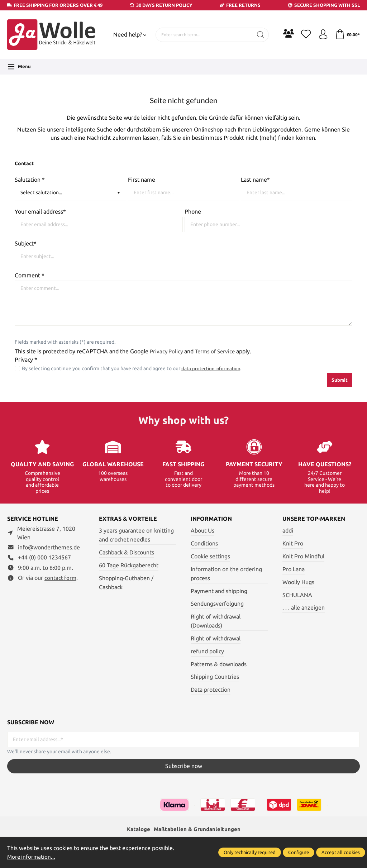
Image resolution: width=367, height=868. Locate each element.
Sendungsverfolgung (217, 604)
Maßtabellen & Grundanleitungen (198, 829)
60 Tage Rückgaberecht (129, 565)
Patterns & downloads (219, 664)
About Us (202, 531)
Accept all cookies (341, 852)
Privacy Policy (167, 351)
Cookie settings (210, 556)
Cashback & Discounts (127, 552)
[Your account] (321, 35)
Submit (340, 380)
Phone (193, 212)
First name (142, 180)
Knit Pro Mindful (303, 556)
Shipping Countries (215, 677)
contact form (61, 578)
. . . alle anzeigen (304, 608)
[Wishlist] (304, 35)
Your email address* (40, 212)
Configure (299, 852)
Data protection (211, 690)
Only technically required (250, 852)
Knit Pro (293, 543)
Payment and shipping (219, 591)
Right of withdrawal (216, 638)
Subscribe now (184, 766)
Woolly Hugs (298, 582)
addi (288, 531)
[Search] (258, 35)
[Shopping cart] (347, 35)
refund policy (207, 651)
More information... (32, 857)
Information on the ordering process (226, 574)
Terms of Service (218, 351)
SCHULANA (297, 595)
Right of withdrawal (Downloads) (216, 621)
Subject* (26, 244)
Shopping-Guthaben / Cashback (126, 583)
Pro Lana (294, 569)
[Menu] (19, 67)
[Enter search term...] (203, 35)
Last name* (255, 180)
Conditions (204, 543)
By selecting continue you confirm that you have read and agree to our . (134, 368)
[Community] (286, 33)
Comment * (30, 275)
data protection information (213, 368)
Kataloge (137, 829)
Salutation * (30, 180)
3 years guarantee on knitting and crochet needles (136, 535)
